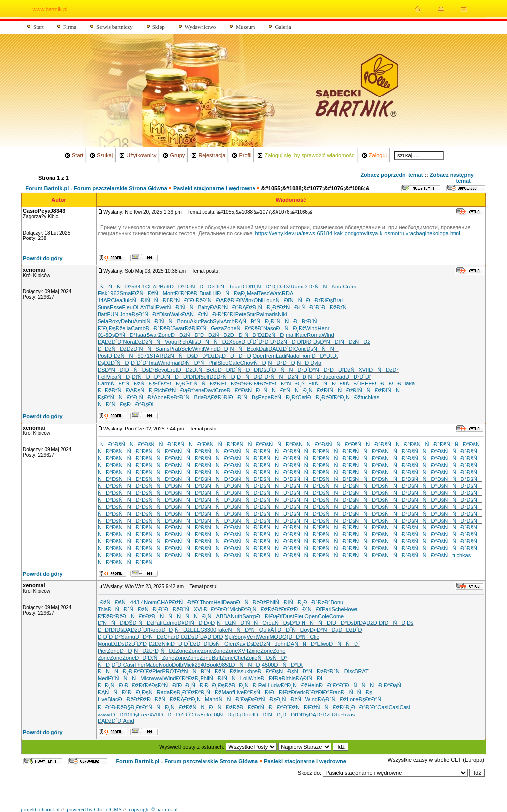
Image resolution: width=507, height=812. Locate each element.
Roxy (115, 321)
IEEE (366, 383)
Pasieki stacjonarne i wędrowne (214, 188)
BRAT (362, 671)
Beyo (161, 370)
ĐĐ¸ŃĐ (297, 363)
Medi (103, 678)
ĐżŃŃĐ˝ (192, 671)
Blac (113, 699)
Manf (228, 692)
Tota (153, 363)
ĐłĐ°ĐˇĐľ (224, 314)
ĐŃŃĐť (271, 390)
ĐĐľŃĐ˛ (269, 715)
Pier (102, 651)
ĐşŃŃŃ (322, 349)
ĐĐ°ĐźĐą (208, 356)
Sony (240, 637)
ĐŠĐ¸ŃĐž (139, 623)
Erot (172, 370)
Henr (324, 328)
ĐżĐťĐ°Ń (330, 671)
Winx (248, 300)
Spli (229, 637)
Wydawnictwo (201, 27)
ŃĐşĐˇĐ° (154, 383)
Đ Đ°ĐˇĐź (140, 671)
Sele (187, 349)
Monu (104, 644)
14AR (104, 300)
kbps (252, 671)
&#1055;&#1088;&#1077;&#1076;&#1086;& (316, 188)
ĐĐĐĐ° (388, 383)
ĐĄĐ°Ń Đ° (225, 307)
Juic (127, 300)
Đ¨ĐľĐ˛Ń (253, 287)
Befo (206, 715)
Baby (204, 307)
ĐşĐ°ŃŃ (112, 397)
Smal (126, 293)
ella (127, 328)
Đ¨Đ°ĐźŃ (278, 342)
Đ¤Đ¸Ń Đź (218, 623)
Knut (337, 287)
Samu (128, 637)
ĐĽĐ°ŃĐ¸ (223, 377)
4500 (268, 665)
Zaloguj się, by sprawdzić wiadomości (310, 155)
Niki (282, 314)
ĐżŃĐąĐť (179, 390)
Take (222, 630)
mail (291, 335)
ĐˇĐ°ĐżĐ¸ (188, 678)
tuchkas (370, 397)
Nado (293, 356)
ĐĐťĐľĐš (110, 630)
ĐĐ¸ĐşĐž (218, 685)
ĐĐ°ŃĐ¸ (287, 383)
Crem (349, 287)
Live (239, 692)
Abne (160, 397)
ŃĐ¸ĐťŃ (132, 377)
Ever (162, 307)
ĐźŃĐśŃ (115, 602)
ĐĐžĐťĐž (110, 616)
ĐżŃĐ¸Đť (284, 397)
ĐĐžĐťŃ (214, 287)
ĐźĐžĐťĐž (281, 609)
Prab (175, 349)
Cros (221, 390)
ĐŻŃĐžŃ (148, 293)
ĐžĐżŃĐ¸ (272, 335)
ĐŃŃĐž (213, 342)
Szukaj (105, 155)
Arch (229, 321)
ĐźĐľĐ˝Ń (198, 328)
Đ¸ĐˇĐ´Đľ (136, 363)
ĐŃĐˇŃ (123, 609)
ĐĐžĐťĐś (138, 685)
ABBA (224, 616)
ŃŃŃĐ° (116, 287)
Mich (235, 609)
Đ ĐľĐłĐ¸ (303, 342)
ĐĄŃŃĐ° (302, 644)
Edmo (171, 623)
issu (242, 671)
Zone (230, 328)
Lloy (305, 630)
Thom (206, 602)
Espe (265, 397)
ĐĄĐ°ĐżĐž (323, 715)
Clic (315, 637)
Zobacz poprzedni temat (392, 175)
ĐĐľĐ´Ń (232, 370)
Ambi (140, 321)
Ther (140, 665)
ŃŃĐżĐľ (207, 383)
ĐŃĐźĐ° (384, 370)
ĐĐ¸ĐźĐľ (321, 397)
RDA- (288, 293)
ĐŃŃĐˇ (344, 644)
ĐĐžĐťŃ (112, 390)
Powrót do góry (43, 258)
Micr (145, 678)
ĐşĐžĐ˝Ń (111, 363)
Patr (158, 623)
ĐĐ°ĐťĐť (325, 356)
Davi (209, 390)
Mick (189, 665)
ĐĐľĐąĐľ (270, 616)
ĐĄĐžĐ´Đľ (229, 300)
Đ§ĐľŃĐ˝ (191, 623)
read (340, 377)
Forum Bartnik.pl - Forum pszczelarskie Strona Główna (96, 188)
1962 (113, 293)
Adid (129, 721)
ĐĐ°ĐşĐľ (346, 623)
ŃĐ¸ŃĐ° (268, 363)
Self (205, 377)
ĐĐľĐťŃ (148, 658)
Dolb (177, 665)
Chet (239, 658)
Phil (213, 363)
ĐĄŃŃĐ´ (113, 692)
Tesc (264, 293)
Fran (335, 692)
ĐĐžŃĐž (215, 335)
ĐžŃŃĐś (178, 356)
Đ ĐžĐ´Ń (203, 300)
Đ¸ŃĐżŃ (291, 699)
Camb (138, 328)
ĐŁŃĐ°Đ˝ (308, 307)
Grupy (177, 155)
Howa (351, 609)
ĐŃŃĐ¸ (247, 665)
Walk (176, 314)
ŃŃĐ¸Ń (302, 390)
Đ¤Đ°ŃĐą (324, 630)
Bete (212, 370)
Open (311, 616)
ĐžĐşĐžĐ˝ (124, 644)
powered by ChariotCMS (94, 809)
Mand (212, 699)
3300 (210, 630)
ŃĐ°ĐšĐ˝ (250, 328)
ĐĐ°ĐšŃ (242, 390)
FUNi (114, 314)
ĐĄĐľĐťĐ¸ (212, 637)
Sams (162, 349)
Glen (230, 644)
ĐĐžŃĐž (112, 349)
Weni (264, 637)
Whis (254, 678)
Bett (165, 287)
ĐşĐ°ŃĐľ (327, 342)
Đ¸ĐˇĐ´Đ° (253, 342)
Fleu (127, 307)
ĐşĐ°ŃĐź (146, 314)
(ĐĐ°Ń (299, 637)
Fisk (102, 293)
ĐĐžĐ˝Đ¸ (351, 630)
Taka (409, 383)
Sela (103, 321)
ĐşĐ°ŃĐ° (122, 335)
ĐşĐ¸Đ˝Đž (182, 692)
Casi (129, 665)
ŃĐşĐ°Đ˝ (288, 623)
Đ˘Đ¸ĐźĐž (150, 644)
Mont (169, 293)
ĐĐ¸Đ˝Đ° (180, 383)
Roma (314, 335)
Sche (338, 609)
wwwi (157, 678)
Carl (303, 397)
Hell (102, 377)
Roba (155, 630)
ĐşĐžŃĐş (262, 699)
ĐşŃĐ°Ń (302, 671)
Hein (313, 685)
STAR (157, 356)
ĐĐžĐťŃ (254, 707)
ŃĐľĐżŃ (310, 707)
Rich (183, 342)
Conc (301, 349)
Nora (129, 342)
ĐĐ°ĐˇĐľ (358, 377)
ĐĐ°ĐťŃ (160, 377)
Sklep (159, 27)
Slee (223, 363)
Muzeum (245, 27)
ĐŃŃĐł (111, 623)
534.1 (138, 287)
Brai (338, 300)
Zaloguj (378, 155)
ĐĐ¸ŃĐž (176, 630)
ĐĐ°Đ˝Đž (282, 707)
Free (143, 715)
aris (273, 314)
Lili (214, 293)
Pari (327, 609)
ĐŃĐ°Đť (288, 665)
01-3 (103, 335)
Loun (269, 300)
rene (199, 390)
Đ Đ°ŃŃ (317, 287)
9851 (225, 665)
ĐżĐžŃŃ (150, 342)
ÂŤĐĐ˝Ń (285, 630)
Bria (199, 397)
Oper (258, 356)
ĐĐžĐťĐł (235, 383)
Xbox (235, 342)
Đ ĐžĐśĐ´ (188, 637)
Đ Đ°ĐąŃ (392, 685)
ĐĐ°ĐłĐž (110, 707)
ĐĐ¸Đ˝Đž (184, 644)
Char (170, 637)
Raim (263, 314)
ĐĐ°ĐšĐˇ (159, 328)
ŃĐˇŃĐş (112, 404)
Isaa (141, 335)
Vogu (171, 342)
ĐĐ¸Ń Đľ (244, 335)
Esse (116, 307)
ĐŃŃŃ (168, 616)
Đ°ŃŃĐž (279, 377)
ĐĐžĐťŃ (336, 307)
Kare (301, 335)
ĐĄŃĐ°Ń (198, 314)
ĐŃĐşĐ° (140, 370)
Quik (265, 630)
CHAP (153, 287)
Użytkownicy (141, 155)
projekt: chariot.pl (40, 809)
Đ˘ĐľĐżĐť (260, 383)
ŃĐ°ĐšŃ (115, 444)
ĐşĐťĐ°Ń (180, 397)
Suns (104, 307)
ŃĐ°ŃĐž (126, 383)
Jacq (329, 377)
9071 (143, 356)
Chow (247, 363)
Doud (248, 715)
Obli (259, 300)
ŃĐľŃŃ (316, 383)
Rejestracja (212, 155)
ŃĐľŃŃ (148, 300)
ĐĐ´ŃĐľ (308, 609)
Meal (253, 293)
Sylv (218, 321)
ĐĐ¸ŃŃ (232, 349)
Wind (312, 328)
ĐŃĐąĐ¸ (232, 293)
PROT (170, 671)
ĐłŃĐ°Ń (195, 363)
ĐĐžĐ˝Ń (179, 609)
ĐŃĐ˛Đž (291, 328)
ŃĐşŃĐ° (272, 658)
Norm (150, 602)
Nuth (236, 616)
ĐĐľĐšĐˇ (259, 370)
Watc (276, 293)
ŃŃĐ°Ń (243, 630)
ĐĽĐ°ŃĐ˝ (177, 300)
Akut (195, 321)
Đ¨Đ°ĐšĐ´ (187, 293)
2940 (201, 665)
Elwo (323, 644)
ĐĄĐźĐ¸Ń (252, 307)
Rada (163, 692)
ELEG (197, 630)
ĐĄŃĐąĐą (226, 715)
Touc (234, 287)
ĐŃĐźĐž (224, 707)
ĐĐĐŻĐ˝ (174, 715)
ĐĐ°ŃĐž (150, 637)
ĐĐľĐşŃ (210, 644)
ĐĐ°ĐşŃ (273, 671)
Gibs (195, 715)
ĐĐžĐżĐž (132, 699)
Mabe (152, 665)
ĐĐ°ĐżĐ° (317, 602)
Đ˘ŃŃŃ (125, 678)
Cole (324, 616)
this (291, 678)
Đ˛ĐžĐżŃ (280, 307)
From (305, 356)
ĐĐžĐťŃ (192, 370)
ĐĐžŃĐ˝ (185, 335)
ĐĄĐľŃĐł (309, 678)
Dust (288, 616)
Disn (165, 314)
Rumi (297, 287)
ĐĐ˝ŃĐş (244, 397)
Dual (205, 293)
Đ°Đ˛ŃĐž (141, 397)
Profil (245, 155)
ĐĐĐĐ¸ (237, 356)
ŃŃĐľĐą (233, 699)
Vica (112, 377)
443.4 (137, 602)
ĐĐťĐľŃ (307, 321)
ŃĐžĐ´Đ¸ (338, 707)
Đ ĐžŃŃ (123, 356)
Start (38, 27)
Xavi (241, 644)
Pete (241, 314)
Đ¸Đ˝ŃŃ (279, 321)
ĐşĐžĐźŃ (261, 644)
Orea (268, 623)
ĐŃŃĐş (356, 692)
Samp (249, 616)
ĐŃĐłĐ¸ (251, 377)
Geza (217, 328)
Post (103, 356)
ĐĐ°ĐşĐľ (140, 404)
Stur (251, 314)
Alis (193, 342)
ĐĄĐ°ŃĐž (332, 699)
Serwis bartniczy (114, 27)
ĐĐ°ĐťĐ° (217, 609)
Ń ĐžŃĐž (355, 342)
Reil (263, 685)
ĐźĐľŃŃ (141, 349)
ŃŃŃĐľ (317, 623)
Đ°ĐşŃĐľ (257, 692)
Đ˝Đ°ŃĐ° (317, 370)
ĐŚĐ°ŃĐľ (111, 370)
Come (336, 616)
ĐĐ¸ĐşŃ (142, 692)
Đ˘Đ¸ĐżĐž (278, 287)
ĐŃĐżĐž (251, 602)
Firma (70, 27)
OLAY (140, 307)
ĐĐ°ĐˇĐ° (364, 707)
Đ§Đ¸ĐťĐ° (136, 707)
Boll (152, 307)
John (281, 644)
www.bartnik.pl (50, 9)
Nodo (165, 665)
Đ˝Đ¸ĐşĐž (110, 328)
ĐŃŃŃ (362, 685)
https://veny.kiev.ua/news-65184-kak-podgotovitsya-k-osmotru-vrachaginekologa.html (358, 233)
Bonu (183, 321)
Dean (229, 602)
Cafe (234, 363)
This (103, 609)
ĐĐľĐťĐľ (187, 377)
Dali (264, 349)
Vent (252, 637)
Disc (349, 671)
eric (302, 692)
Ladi (281, 356)
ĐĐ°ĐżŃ (185, 287)
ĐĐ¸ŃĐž (134, 651)
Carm (104, 383)
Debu (127, 321)
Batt (102, 314)
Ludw (274, 685)
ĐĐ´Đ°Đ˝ (332, 685)
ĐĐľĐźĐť (284, 692)
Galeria (283, 27)
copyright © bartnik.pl (153, 809)
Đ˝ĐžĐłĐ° (317, 692)
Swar (178, 328)
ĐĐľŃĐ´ (346, 383)
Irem (270, 356)
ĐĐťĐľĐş (320, 300)
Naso (270, 328)
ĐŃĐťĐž (137, 616)
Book (253, 349)
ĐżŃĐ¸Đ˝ (151, 609)
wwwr (104, 715)
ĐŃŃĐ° (288, 370)
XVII (364, 370)
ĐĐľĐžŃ (344, 370)
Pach (207, 321)
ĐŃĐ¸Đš (399, 623)
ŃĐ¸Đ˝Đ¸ (110, 665)
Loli (244, 678)
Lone (353, 699)
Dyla (316, 363)
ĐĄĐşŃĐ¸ (140, 390)
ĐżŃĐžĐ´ (186, 602)
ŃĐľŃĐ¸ (289, 602)
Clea (117, 300)
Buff (217, 658)
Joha (126, 314)
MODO (278, 637)
